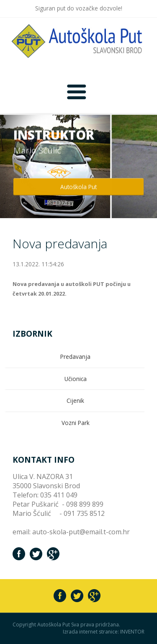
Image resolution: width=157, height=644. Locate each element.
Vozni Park (76, 423)
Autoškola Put (78, 186)
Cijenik (75, 401)
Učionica (76, 379)
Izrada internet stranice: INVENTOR (104, 632)
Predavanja (75, 357)
